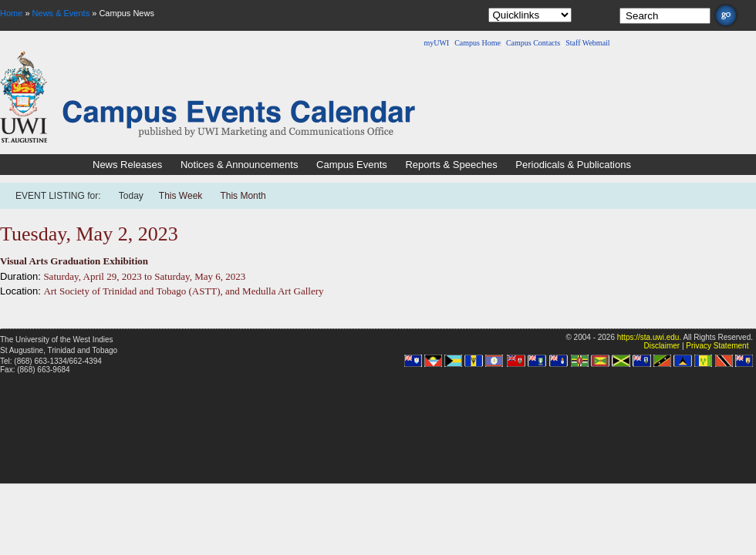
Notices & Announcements (239, 165)
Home (11, 13)
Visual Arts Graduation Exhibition (74, 261)
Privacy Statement (717, 346)
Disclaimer (661, 346)
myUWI (436, 43)
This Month (243, 196)
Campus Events (352, 165)
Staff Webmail (587, 43)
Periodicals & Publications (573, 165)
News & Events (61, 13)
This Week (181, 196)
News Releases (127, 165)
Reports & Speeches (451, 165)
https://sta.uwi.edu (648, 337)
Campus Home (478, 43)
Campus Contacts (533, 43)
